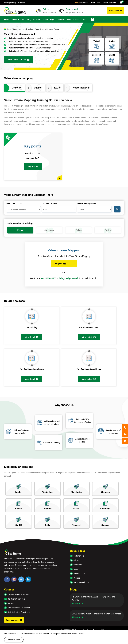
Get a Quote (116, 11)
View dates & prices (19, 59)
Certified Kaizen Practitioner (19, 612)
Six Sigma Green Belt (16, 599)
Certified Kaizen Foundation (19, 608)
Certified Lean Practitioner (89, 369)
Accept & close (14, 640)
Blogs (76, 569)
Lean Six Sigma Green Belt (18, 594)
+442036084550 (50, 12)
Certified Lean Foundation (32, 369)
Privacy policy (79, 573)
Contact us (78, 565)
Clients (76, 560)
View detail (32, 337)
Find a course (14, 620)
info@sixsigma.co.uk (74, 12)
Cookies (77, 578)
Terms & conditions (81, 582)
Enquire (33, 167)
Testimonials (79, 556)
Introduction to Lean (89, 327)
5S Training (32, 327)
